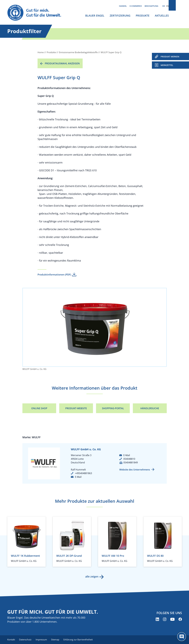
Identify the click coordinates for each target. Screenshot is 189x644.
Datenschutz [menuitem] (26, 640)
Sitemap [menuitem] (57, 640)
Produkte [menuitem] (143, 16)
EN (168, 6)
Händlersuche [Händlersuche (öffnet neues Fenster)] (150, 408)
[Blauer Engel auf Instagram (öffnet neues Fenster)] (165, 619)
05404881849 (131, 462)
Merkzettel (167, 65)
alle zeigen (92, 576)
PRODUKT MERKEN (170, 57)
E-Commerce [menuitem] (136, 6)
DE (164, 6)
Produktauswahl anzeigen (62, 63)
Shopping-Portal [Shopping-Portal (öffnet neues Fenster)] (113, 408)
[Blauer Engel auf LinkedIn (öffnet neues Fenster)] (157, 619)
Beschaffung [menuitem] (151, 6)
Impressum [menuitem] (42, 640)
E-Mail (78, 477)
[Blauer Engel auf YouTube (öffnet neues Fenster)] (172, 619)
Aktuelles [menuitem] (162, 16)
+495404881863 (83, 473)
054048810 (129, 459)
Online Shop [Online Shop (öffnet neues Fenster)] (39, 408)
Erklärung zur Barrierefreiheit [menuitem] (80, 640)
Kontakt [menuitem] (11, 640)
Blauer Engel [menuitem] (95, 16)
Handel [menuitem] (123, 6)
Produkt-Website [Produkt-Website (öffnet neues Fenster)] (76, 408)
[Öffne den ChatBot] (182, 637)
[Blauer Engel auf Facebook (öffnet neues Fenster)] (180, 619)
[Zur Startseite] (37, 13)
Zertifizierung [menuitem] (120, 16)
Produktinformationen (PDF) (54, 275)
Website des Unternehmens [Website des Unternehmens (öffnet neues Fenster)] (135, 470)
